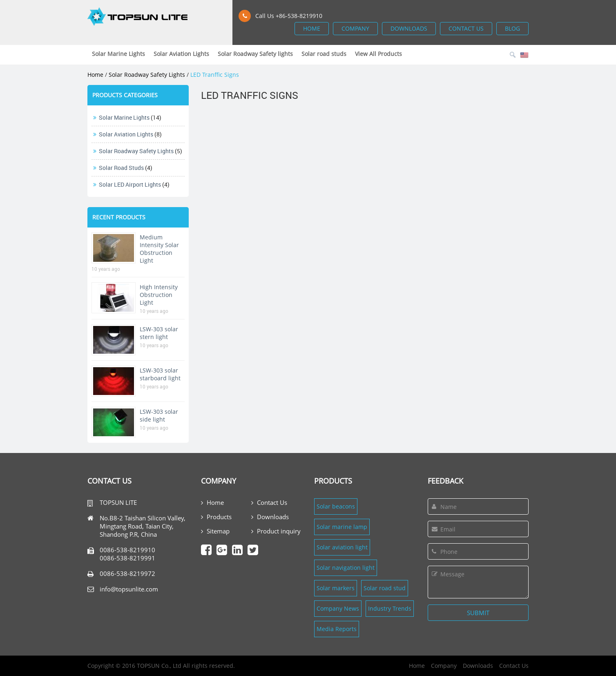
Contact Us (269, 502)
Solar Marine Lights (124, 117)
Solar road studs (121, 168)
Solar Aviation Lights (126, 134)
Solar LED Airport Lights (130, 184)
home (312, 28)
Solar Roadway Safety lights (147, 75)
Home (95, 75)
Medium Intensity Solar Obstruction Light (159, 249)
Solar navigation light (346, 568)
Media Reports (337, 629)
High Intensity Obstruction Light (159, 295)
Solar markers (336, 588)
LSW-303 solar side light (159, 415)
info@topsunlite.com (129, 589)
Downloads (270, 517)
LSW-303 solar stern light (159, 333)
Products (216, 517)
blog (512, 28)
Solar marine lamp (342, 527)
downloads (409, 28)
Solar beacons (336, 506)
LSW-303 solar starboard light (160, 374)
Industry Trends (390, 608)
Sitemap (215, 531)
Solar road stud (385, 588)
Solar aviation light (342, 547)
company (355, 28)
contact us (466, 28)
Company (444, 666)
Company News (338, 608)
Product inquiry (276, 531)
